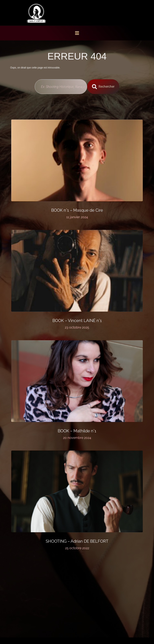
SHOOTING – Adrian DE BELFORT (77, 541)
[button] (77, 33)
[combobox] (61, 87)
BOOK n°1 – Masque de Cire (77, 210)
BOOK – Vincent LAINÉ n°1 (77, 321)
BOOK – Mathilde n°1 (77, 431)
